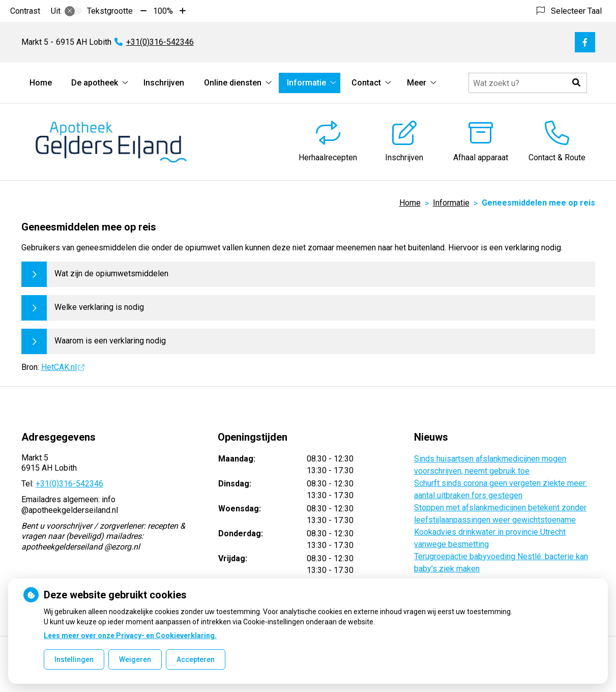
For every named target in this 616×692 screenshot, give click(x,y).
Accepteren (196, 659)
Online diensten (233, 83)
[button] (577, 83)
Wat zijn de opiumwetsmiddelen (111, 273)
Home (41, 83)
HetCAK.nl (63, 367)
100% (163, 11)
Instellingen (74, 659)
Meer (417, 83)
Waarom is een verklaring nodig (110, 341)
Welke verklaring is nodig (99, 307)
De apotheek (95, 83)
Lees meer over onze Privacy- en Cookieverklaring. (130, 636)
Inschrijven (164, 83)
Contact (366, 83)
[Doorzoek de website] (528, 83)
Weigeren (135, 659)
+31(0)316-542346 (69, 484)
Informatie (306, 83)
